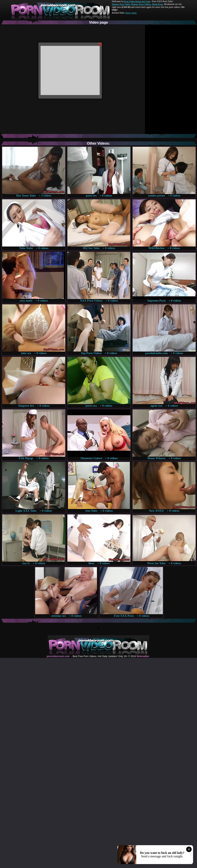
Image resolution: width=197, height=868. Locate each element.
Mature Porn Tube (121, 4)
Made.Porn (158, 4)
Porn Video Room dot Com (137, 1)
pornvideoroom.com (58, 656)
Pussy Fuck (131, 13)
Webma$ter (143, 656)
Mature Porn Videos (141, 4)
